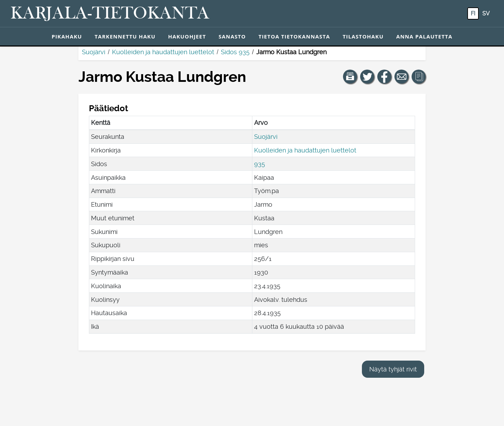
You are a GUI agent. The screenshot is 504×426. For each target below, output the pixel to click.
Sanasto (232, 36)
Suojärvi (94, 52)
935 (260, 164)
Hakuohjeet (187, 36)
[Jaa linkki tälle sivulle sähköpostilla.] (401, 77)
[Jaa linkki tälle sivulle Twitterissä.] (367, 77)
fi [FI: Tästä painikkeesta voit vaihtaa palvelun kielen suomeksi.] (473, 13)
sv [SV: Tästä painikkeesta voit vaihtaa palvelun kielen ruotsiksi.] (486, 13)
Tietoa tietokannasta (294, 36)
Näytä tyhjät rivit (393, 369)
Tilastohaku (363, 36)
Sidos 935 (235, 52)
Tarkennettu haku (125, 36)
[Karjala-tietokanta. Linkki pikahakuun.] (110, 14)
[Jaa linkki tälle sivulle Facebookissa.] (384, 77)
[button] (350, 77)
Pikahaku (67, 36)
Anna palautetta (424, 36)
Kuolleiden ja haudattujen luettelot (163, 52)
